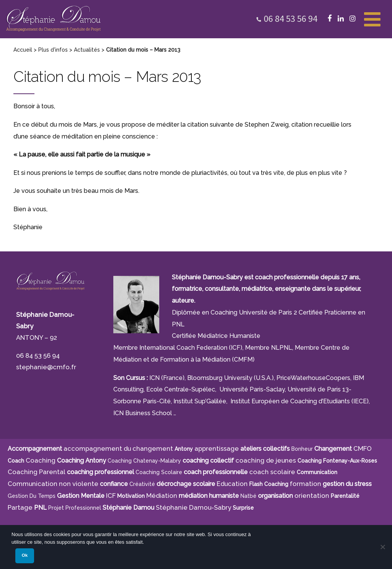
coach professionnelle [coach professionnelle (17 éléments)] (216, 472)
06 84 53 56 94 (291, 19)
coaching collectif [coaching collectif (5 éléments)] (208, 461)
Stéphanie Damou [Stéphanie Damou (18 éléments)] (128, 508)
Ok (25, 555)
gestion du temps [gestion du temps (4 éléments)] (32, 496)
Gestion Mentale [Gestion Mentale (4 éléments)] (81, 496)
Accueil (23, 50)
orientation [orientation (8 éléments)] (312, 496)
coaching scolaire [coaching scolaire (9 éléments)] (159, 472)
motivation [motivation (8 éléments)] (131, 496)
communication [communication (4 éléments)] (317, 472)
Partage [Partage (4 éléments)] (20, 507)
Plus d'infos (53, 50)
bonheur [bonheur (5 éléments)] (302, 449)
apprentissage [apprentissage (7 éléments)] (217, 448)
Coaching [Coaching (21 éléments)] (41, 460)
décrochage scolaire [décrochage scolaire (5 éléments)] (186, 484)
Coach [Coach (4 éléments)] (16, 461)
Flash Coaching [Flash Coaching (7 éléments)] (269, 484)
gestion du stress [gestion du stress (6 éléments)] (347, 484)
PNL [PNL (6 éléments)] (40, 508)
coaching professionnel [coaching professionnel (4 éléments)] (100, 472)
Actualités (87, 50)
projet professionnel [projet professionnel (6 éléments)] (75, 508)
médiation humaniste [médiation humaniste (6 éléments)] (209, 496)
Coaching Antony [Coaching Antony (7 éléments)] (82, 461)
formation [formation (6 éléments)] (305, 484)
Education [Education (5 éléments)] (232, 484)
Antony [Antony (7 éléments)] (184, 449)
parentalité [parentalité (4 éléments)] (345, 496)
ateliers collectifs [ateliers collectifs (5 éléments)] (265, 449)
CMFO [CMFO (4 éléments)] (363, 448)
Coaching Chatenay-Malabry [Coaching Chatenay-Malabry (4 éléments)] (144, 461)
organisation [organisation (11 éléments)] (275, 496)
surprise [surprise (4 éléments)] (243, 508)
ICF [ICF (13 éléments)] (111, 496)
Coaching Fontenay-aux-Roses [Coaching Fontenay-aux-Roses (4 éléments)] (337, 461)
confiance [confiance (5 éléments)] (114, 484)
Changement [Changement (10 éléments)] (333, 449)
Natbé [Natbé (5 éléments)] (248, 496)
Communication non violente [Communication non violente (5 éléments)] (53, 484)
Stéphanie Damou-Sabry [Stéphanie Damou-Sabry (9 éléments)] (194, 507)
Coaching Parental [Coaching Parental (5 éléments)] (37, 472)
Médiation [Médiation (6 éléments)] (162, 496)
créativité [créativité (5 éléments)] (142, 484)
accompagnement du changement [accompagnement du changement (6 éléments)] (118, 448)
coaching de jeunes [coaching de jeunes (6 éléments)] (266, 460)
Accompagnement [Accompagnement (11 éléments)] (35, 449)
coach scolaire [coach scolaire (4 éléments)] (272, 472)
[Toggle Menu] (372, 18)
